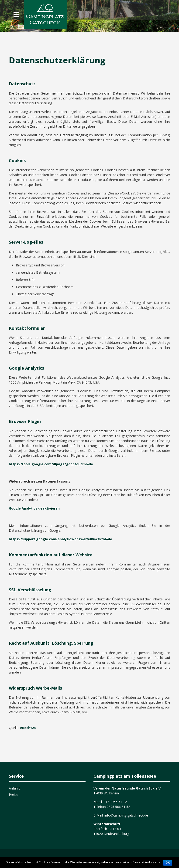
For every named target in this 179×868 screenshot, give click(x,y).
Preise (14, 795)
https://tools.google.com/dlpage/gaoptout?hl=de (51, 464)
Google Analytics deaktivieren (34, 508)
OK (168, 863)
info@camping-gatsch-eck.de (126, 815)
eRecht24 (28, 728)
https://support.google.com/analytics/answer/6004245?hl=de (60, 539)
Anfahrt (14, 788)
